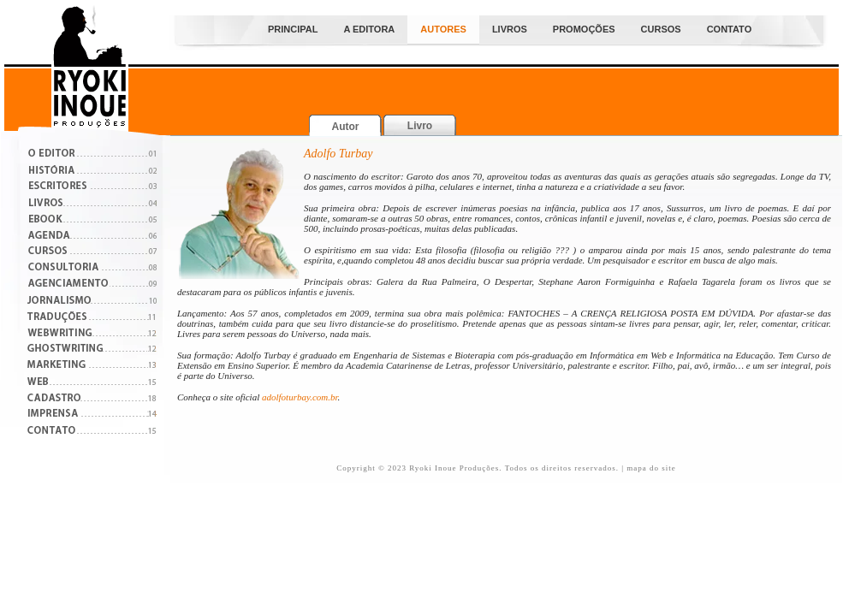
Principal (293, 29)
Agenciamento (92, 285)
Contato (730, 29)
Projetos (92, 237)
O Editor (92, 155)
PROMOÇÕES (584, 29)
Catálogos (92, 204)
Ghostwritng (92, 350)
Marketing (92, 367)
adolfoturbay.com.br (300, 397)
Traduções (92, 318)
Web (92, 383)
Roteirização (92, 302)
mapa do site (651, 468)
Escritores (92, 188)
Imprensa (92, 415)
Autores (443, 29)
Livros (510, 29)
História (92, 172)
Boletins (92, 220)
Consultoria (92, 269)
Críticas (92, 334)
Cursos (661, 29)
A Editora (369, 29)
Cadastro (92, 399)
